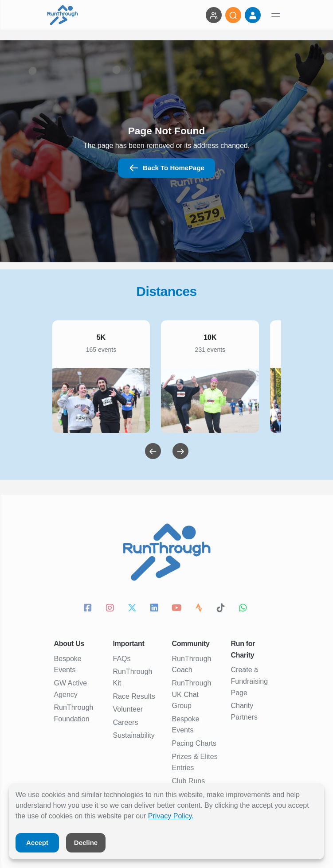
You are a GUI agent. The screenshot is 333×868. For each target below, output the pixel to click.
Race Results (134, 696)
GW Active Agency (71, 689)
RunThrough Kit (133, 677)
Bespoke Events (68, 664)
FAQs (122, 659)
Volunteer (128, 709)
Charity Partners (244, 711)
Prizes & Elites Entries (195, 762)
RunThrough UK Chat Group (192, 694)
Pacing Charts (194, 743)
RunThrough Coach (192, 664)
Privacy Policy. (171, 816)
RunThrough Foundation (74, 713)
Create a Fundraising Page (250, 681)
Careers (126, 722)
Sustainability (134, 735)
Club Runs (189, 781)
